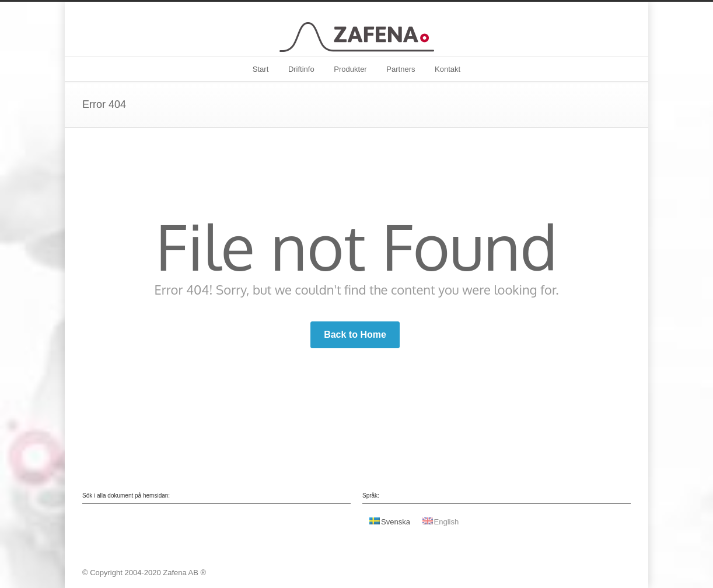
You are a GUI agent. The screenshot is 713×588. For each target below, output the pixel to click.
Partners (401, 69)
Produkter (350, 69)
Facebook (619, 572)
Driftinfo (301, 69)
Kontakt (448, 69)
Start (261, 69)
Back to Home (355, 335)
